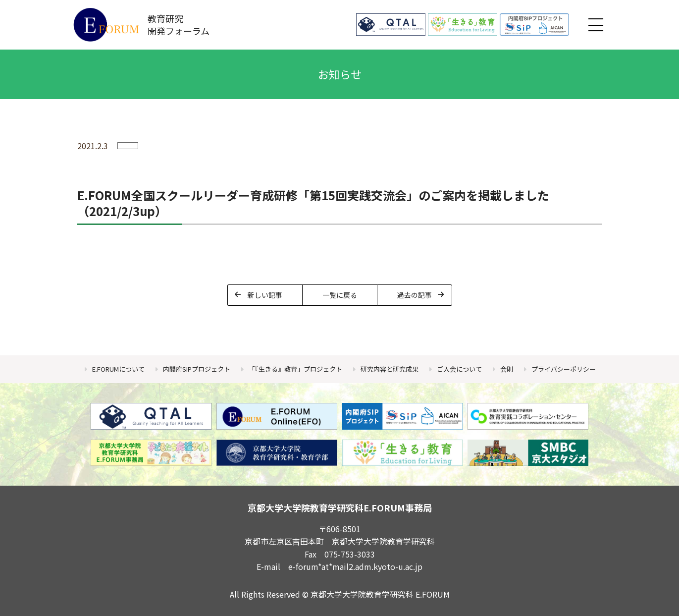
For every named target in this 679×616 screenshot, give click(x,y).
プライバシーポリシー (564, 369)
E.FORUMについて (118, 369)
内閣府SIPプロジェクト (197, 369)
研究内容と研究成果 (390, 369)
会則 (507, 369)
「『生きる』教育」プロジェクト (295, 369)
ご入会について (459, 369)
